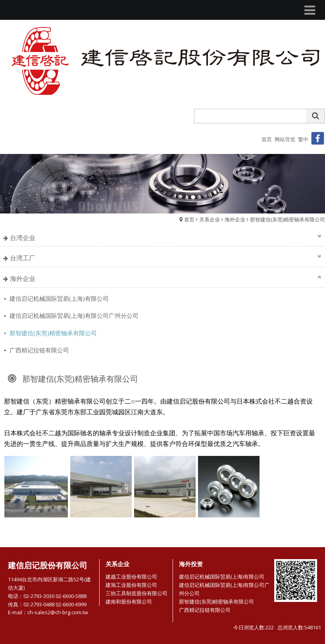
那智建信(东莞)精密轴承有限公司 (287, 219)
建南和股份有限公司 (129, 602)
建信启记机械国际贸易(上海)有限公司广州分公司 (73, 315)
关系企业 (210, 219)
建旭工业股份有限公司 (131, 585)
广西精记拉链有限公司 (38, 350)
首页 (189, 219)
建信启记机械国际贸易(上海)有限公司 (58, 298)
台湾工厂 (23, 258)
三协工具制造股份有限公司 (137, 593)
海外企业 (235, 219)
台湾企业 (23, 238)
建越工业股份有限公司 (131, 577)
